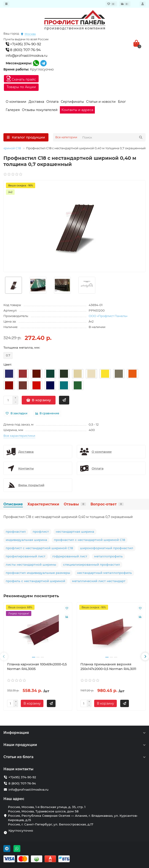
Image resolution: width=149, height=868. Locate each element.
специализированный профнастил (92, 564)
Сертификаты (72, 102)
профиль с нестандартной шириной (35, 581)
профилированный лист (26, 556)
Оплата (52, 102)
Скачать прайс (21, 79)
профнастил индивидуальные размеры (38, 573)
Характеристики (43, 504)
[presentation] (4, 656)
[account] (143, 4)
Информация (74, 733)
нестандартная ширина (75, 532)
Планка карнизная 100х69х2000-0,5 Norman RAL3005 (37, 667)
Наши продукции (74, 745)
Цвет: (8, 364)
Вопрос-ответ (107, 504)
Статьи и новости (101, 102)
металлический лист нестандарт (99, 581)
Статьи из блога (74, 757)
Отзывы (75, 504)
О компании (16, 102)
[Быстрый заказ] (64, 400)
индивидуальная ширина (26, 540)
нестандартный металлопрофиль (104, 573)
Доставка (36, 102)
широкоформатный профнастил (107, 548)
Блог (122, 102)
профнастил (16, 532)
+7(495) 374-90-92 (23, 44)
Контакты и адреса (77, 110)
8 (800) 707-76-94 (23, 50)
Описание (13, 504)
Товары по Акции (21, 87)
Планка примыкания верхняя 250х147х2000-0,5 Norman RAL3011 (108, 667)
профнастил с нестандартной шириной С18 (90, 540)
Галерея (13, 110)
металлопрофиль (108, 556)
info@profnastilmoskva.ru (27, 56)
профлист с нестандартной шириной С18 (39, 548)
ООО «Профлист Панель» (108, 316)
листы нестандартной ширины (31, 564)
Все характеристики (19, 436)
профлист (41, 532)
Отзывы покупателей (40, 110)
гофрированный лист (70, 556)
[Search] (113, 137)
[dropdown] (6, 4)
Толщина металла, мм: (22, 347)
